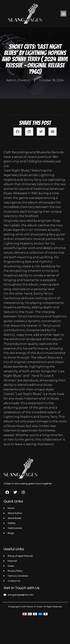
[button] (63, 14)
